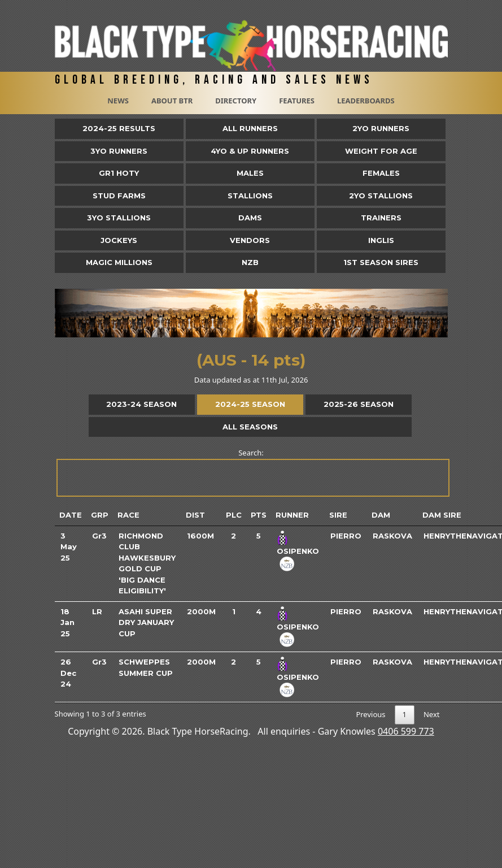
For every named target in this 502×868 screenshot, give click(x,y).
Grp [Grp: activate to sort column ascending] (100, 515)
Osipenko (298, 551)
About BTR (172, 101)
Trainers (381, 218)
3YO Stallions (119, 218)
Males (250, 173)
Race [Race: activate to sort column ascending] (128, 515)
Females (381, 173)
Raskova (392, 536)
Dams (250, 218)
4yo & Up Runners (250, 151)
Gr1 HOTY (119, 173)
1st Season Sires (381, 262)
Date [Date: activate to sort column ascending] (71, 515)
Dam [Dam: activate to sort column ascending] (381, 515)
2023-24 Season (141, 404)
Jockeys (119, 240)
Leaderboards (366, 101)
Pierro (346, 536)
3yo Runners (119, 151)
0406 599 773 (406, 731)
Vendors (250, 240)
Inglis (381, 240)
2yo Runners (381, 128)
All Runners (250, 128)
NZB (250, 262)
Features (297, 101)
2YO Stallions (381, 196)
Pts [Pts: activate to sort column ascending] (259, 515)
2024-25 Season (250, 404)
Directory (236, 101)
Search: (252, 472)
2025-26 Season (359, 404)
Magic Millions (119, 262)
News (118, 101)
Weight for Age (381, 151)
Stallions (250, 196)
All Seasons (250, 427)
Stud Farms (119, 196)
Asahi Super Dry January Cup (146, 622)
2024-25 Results (119, 128)
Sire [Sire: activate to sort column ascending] (338, 515)
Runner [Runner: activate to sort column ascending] (292, 515)
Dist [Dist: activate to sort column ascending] (195, 515)
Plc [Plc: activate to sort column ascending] (234, 515)
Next (432, 714)
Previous (370, 714)
